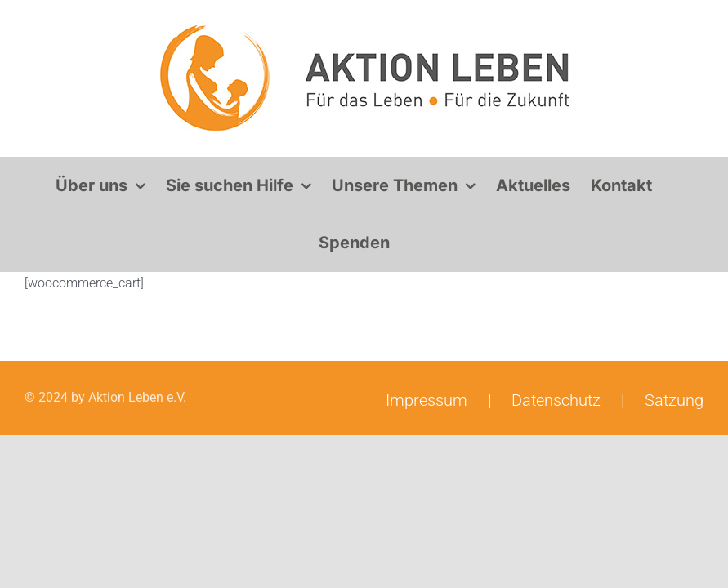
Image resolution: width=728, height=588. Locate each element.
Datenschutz (556, 400)
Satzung (674, 400)
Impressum (427, 400)
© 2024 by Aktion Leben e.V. (105, 397)
